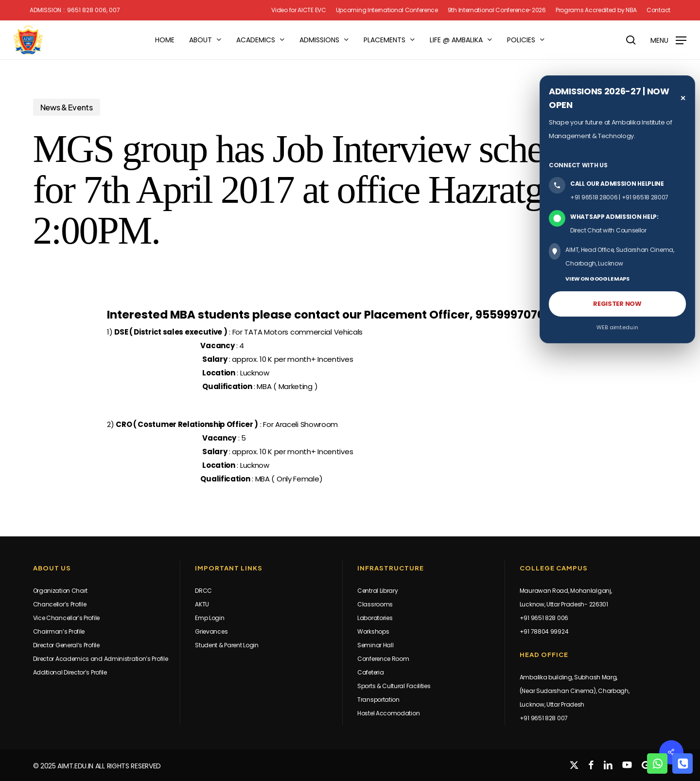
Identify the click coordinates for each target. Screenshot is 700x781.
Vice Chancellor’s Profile (67, 618)
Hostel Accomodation (388, 713)
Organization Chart (61, 591)
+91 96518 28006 (594, 197)
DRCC (203, 591)
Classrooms (375, 604)
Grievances (211, 631)
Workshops (373, 631)
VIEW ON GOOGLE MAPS (597, 279)
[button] (668, 40)
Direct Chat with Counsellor (608, 230)
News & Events (67, 107)
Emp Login (210, 618)
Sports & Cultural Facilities (394, 686)
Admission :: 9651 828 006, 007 (75, 10)
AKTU (202, 604)
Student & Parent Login (227, 645)
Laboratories (375, 618)
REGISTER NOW (617, 304)
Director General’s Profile (66, 645)
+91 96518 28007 (645, 197)
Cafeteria (370, 672)
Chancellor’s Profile (60, 604)
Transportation (378, 700)
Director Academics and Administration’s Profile (101, 659)
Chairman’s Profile (59, 631)
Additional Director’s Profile (70, 672)
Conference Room (383, 659)
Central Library (378, 591)
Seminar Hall (375, 645)
